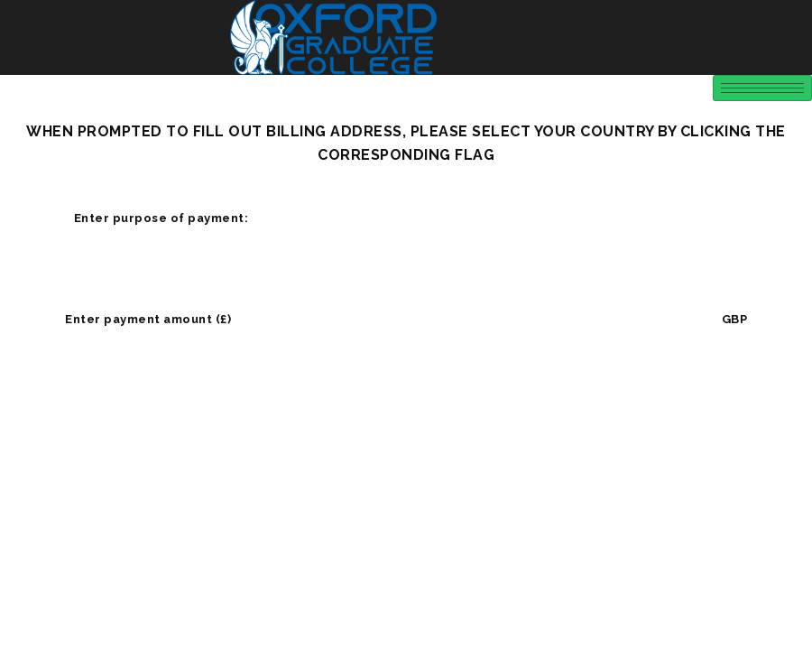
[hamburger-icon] (762, 88)
